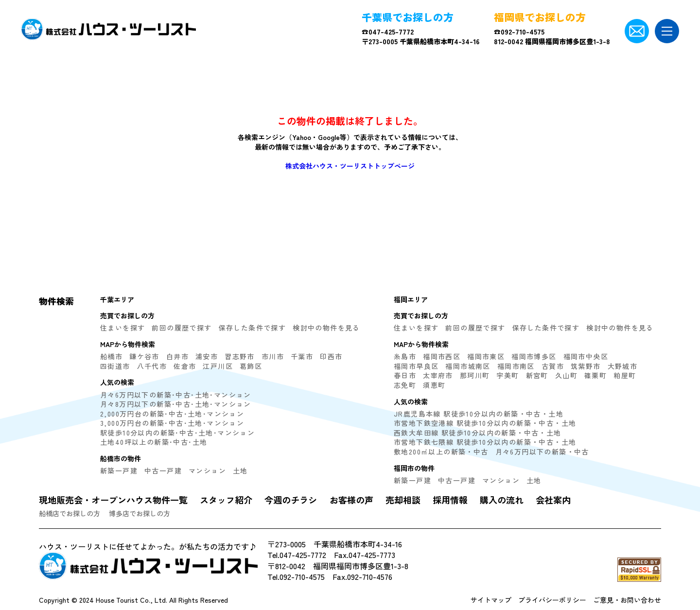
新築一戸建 (119, 471)
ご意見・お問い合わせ (627, 600)
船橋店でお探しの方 (70, 513)
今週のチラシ (291, 500)
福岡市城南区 (468, 366)
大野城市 (623, 366)
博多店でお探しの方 (140, 513)
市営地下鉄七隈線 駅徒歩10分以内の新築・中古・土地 (485, 442)
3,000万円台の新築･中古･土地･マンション (172, 423)
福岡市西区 (442, 356)
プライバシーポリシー (552, 600)
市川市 (273, 356)
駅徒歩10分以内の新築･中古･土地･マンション (177, 433)
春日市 (405, 375)
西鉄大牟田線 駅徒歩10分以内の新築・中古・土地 (478, 433)
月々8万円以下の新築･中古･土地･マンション (176, 404)
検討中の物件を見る (326, 328)
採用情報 (450, 500)
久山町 (566, 375)
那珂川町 (475, 375)
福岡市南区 (516, 366)
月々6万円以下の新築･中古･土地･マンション (176, 395)
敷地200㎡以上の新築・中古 (441, 452)
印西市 (331, 356)
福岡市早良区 (416, 366)
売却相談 (403, 500)
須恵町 (434, 385)
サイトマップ (491, 600)
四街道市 (115, 366)
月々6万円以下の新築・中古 (542, 452)
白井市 (177, 356)
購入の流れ (502, 500)
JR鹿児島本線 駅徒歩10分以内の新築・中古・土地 (479, 414)
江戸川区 (218, 366)
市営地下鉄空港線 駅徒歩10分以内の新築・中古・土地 (485, 423)
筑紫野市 (586, 366)
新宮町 (537, 375)
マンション (207, 471)
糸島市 (405, 356)
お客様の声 (351, 500)
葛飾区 (251, 366)
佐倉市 (185, 366)
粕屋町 (625, 375)
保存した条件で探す (253, 328)
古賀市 (553, 366)
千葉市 (302, 356)
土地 (240, 471)
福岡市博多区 (534, 356)
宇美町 (507, 375)
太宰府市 (438, 375)
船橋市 (111, 356)
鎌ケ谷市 (144, 356)
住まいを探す (122, 328)
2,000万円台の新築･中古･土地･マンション (172, 414)
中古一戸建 (163, 471)
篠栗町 (595, 375)
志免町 (405, 385)
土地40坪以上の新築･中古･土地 (154, 442)
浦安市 (207, 356)
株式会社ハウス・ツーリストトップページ (350, 166)
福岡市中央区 (586, 356)
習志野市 (240, 356)
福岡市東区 (486, 356)
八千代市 (152, 366)
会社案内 (553, 500)
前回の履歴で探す (182, 328)
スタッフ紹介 (226, 500)
